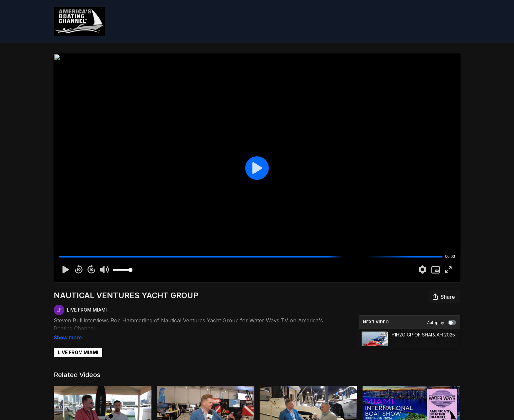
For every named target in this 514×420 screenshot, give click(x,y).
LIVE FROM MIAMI (78, 343)
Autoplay (442, 323)
